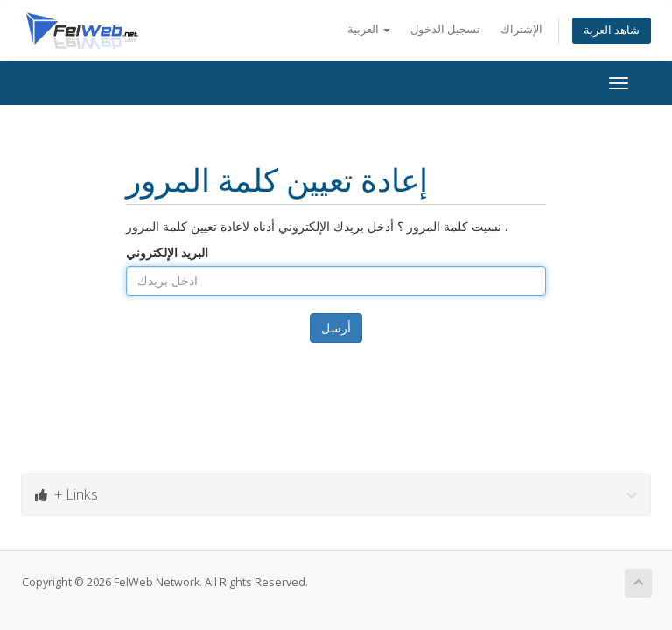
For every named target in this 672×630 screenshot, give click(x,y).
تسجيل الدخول (445, 29)
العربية (369, 29)
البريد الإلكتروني (167, 252)
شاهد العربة (612, 30)
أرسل (336, 328)
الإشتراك (521, 29)
